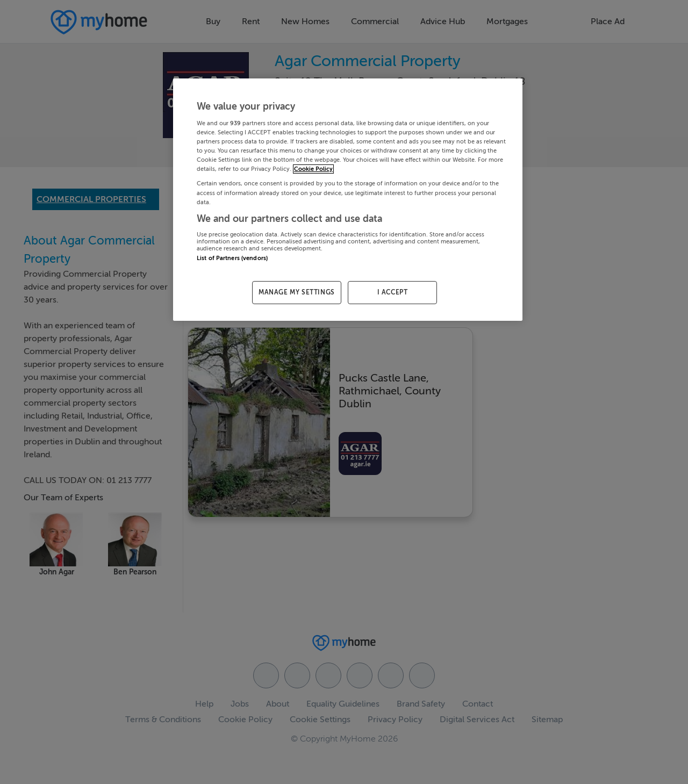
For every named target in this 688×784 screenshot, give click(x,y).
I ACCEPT (393, 292)
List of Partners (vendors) (232, 258)
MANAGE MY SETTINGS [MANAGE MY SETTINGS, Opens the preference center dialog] (297, 292)
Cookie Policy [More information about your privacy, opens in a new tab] (313, 169)
